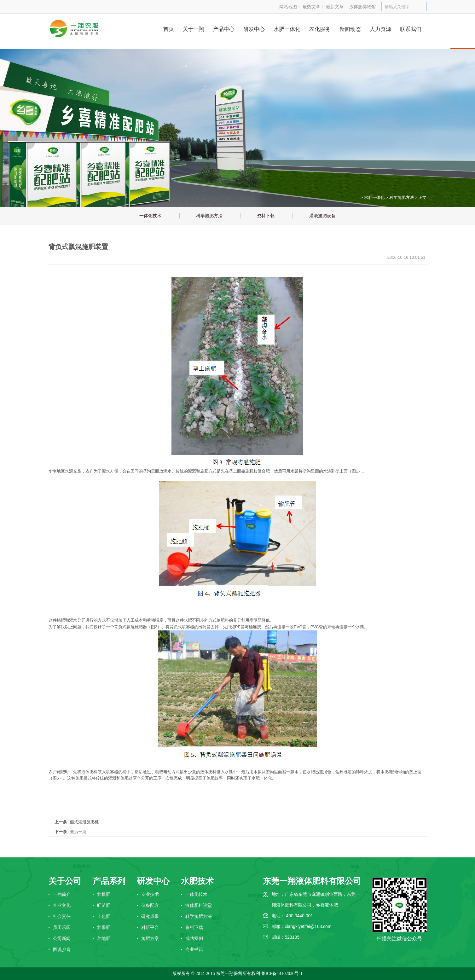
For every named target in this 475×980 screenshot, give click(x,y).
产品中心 (224, 29)
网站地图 (288, 7)
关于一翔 (194, 29)
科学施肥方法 (402, 197)
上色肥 (104, 916)
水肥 (188, 620)
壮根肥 (104, 894)
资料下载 (194, 927)
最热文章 (311, 7)
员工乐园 (62, 927)
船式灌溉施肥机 (84, 822)
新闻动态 (350, 29)
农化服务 (320, 29)
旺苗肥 (104, 905)
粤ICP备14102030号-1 (282, 974)
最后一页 (78, 832)
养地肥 (104, 938)
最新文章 (335, 7)
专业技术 (150, 894)
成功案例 (194, 938)
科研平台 (150, 927)
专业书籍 (194, 949)
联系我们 (411, 29)
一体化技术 (196, 894)
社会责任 (62, 916)
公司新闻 (62, 938)
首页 (169, 29)
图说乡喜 (62, 949)
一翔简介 (62, 894)
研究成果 (150, 916)
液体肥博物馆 (362, 7)
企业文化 (62, 905)
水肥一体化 (287, 29)
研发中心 (254, 29)
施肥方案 (150, 938)
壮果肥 (104, 927)
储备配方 (150, 905)
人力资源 (380, 29)
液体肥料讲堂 (199, 905)
